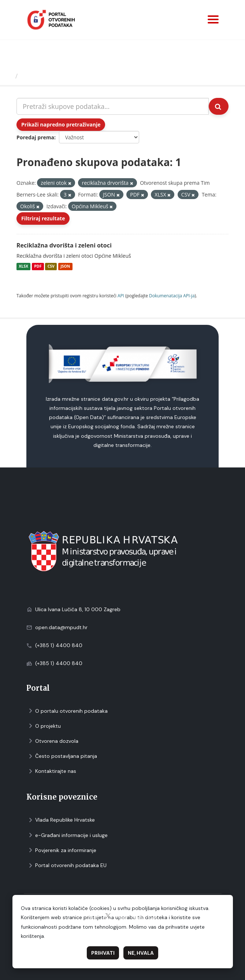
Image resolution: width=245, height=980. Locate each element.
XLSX (23, 267)
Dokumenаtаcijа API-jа (172, 296)
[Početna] (9, 76)
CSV (51, 267)
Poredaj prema (35, 137)
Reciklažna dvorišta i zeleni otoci (64, 245)
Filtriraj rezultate (43, 218)
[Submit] (219, 106)
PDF (38, 267)
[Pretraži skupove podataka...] (113, 106)
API (121, 296)
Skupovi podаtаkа (51, 76)
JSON (65, 267)
